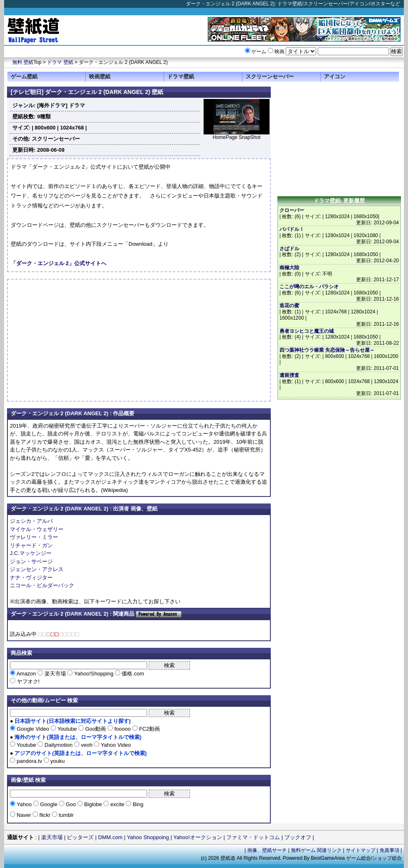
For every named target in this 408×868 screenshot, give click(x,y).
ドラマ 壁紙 (60, 62)
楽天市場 (55, 674)
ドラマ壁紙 (181, 76)
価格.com (132, 674)
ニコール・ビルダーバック (42, 585)
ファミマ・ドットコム (253, 837)
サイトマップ (361, 850)
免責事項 (389, 850)
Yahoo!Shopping (94, 674)
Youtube (67, 729)
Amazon (26, 674)
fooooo (123, 729)
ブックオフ (298, 837)
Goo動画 (96, 729)
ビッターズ (80, 837)
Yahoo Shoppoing (148, 837)
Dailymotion (58, 745)
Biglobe (93, 804)
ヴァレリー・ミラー (34, 537)
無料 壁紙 (23, 62)
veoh (87, 745)
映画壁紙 (100, 76)
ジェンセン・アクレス (37, 569)
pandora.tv (29, 761)
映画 (279, 52)
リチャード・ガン (31, 545)
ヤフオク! (27, 681)
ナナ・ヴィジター (31, 577)
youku (57, 761)
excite (117, 804)
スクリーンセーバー (270, 76)
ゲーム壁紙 (24, 76)
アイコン (335, 76)
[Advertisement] (80, 340)
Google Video (33, 729)
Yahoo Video (115, 745)
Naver (24, 815)
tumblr (66, 815)
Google (49, 804)
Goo (71, 804)
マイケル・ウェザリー (37, 529)
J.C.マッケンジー (31, 553)
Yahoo (24, 804)
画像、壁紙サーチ (267, 850)
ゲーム (259, 52)
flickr (45, 815)
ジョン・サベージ (31, 561)
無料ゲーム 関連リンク (316, 850)
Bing (137, 804)
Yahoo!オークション (197, 837)
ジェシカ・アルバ (31, 521)
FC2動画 (149, 729)
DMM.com (110, 837)
